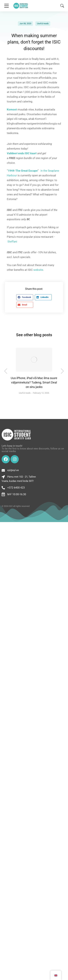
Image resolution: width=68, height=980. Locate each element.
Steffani (12, 241)
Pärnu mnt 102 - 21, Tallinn (22, 477)
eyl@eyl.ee (13, 470)
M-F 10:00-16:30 (17, 494)
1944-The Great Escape (23, 171)
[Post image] (34, 360)
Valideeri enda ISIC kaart (22, 153)
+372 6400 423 (16, 488)
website (38, 270)
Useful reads (43, 23)
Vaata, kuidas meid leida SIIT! (18, 481)
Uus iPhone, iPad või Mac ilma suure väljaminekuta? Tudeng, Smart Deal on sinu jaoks (34, 382)
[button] (25, 297)
